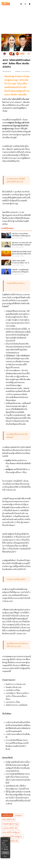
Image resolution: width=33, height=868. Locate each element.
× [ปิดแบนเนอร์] (9, 838)
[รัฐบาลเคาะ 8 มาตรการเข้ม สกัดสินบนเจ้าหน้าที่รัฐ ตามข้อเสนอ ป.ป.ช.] (16, 245)
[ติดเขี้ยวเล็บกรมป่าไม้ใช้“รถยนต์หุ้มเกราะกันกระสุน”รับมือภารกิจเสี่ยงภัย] (16, 254)
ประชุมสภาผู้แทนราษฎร (10, 824)
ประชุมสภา (19, 815)
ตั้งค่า (5, 856)
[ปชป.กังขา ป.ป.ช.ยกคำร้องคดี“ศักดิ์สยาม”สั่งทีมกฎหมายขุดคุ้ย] (16, 236)
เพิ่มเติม (6, 849)
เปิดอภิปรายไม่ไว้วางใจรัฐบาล (12, 837)
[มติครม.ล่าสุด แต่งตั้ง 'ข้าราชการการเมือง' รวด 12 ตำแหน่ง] (16, 263)
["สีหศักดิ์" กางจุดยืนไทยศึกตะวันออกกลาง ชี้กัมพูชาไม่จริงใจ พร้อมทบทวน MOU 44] (16, 272)
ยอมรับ (5, 853)
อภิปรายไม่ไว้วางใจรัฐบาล (11, 832)
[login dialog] (30, 4)
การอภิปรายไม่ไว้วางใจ (10, 828)
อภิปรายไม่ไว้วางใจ (9, 819)
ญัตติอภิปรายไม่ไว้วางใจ (10, 841)
